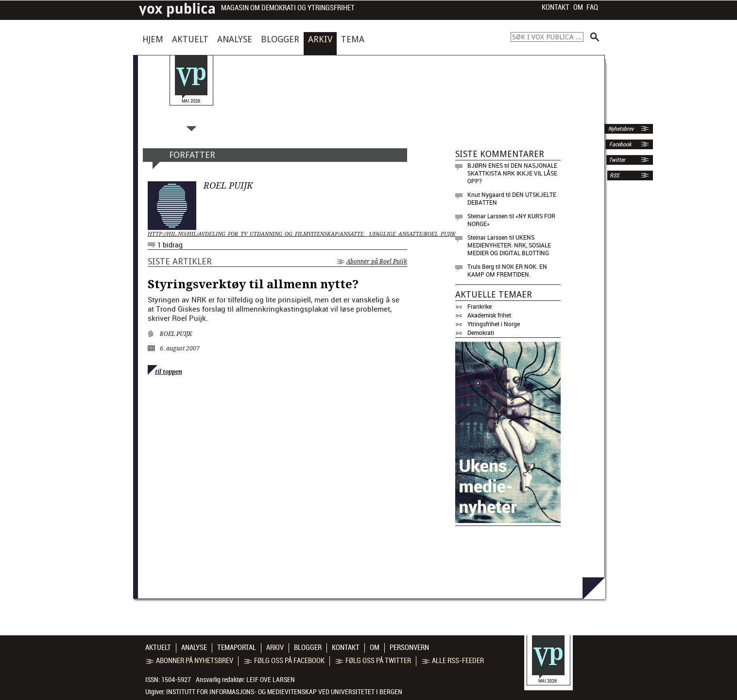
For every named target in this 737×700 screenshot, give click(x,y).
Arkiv (320, 39)
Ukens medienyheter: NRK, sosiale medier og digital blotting (509, 245)
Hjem (153, 39)
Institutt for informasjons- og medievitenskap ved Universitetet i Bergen (284, 692)
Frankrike (480, 306)
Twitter (617, 160)
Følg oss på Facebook (284, 661)
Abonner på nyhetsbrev (190, 661)
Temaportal (237, 647)
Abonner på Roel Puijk (372, 262)
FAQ (592, 7)
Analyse (235, 39)
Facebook (619, 144)
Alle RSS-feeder (453, 661)
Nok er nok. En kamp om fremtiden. (507, 270)
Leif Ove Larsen (271, 680)
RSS (614, 175)
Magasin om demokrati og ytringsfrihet (288, 8)
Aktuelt (190, 39)
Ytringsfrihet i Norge (494, 324)
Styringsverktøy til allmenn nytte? (253, 284)
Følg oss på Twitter (373, 661)
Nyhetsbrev (620, 129)
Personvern (409, 647)
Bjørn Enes (485, 165)
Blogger (280, 39)
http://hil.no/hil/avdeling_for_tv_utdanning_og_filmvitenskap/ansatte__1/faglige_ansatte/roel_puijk (277, 234)
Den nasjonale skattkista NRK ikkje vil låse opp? (512, 173)
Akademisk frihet (489, 315)
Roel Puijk (176, 334)
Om (578, 7)
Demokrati (481, 332)
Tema (353, 39)
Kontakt (556, 7)
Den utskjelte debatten (512, 198)
